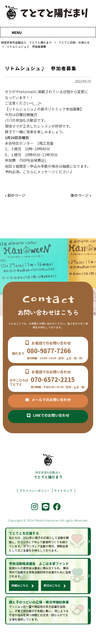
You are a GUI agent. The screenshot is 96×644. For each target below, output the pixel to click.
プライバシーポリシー (35, 496)
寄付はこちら (52, 592)
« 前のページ (15, 195)
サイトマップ (63, 496)
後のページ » (81, 195)
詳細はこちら (20, 592)
